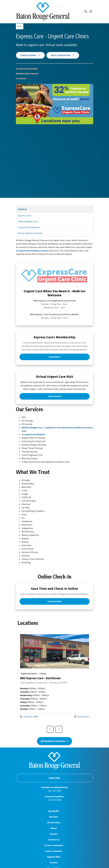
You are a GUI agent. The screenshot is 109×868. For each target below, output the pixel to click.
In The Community (54, 845)
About (54, 828)
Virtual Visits (54, 823)
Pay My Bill (54, 811)
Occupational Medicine (29, 227)
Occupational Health (27, 69)
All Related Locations (55, 741)
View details (82, 717)
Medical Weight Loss (28, 222)
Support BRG (54, 857)
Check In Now (55, 601)
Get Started (55, 396)
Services (23, 209)
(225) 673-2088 (29, 717)
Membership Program (27, 74)
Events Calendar (54, 851)
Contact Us (54, 840)
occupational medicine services (32, 251)
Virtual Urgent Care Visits (30, 233)
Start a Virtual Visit (63, 55)
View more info (55, 676)
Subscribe (54, 778)
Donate (54, 863)
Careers (54, 834)
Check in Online (30, 55)
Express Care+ (25, 216)
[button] (91, 12)
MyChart (54, 817)
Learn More (54, 357)
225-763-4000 (55, 800)
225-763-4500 (55, 791)
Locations (21, 78)
